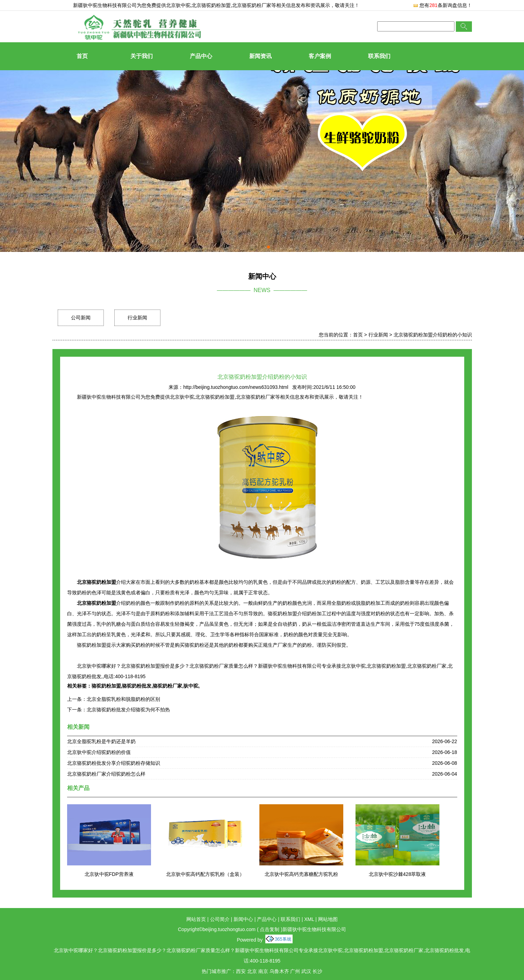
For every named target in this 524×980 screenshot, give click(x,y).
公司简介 (220, 919)
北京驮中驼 (178, 5)
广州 (295, 971)
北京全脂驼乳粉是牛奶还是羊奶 (101, 741)
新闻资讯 (260, 56)
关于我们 (142, 56)
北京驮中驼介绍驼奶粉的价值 (99, 752)
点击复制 (270, 929)
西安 (241, 971)
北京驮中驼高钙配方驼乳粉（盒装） (205, 874)
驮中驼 (191, 686)
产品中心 (201, 56)
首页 (82, 56)
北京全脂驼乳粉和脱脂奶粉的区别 (123, 699)
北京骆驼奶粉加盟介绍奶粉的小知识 (433, 335)
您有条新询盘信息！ (442, 5)
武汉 (306, 971)
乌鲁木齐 (279, 971)
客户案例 (320, 56)
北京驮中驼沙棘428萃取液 (397, 874)
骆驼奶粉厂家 (167, 686)
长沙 (317, 971)
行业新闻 (137, 318)
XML (309, 919)
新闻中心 (243, 919)
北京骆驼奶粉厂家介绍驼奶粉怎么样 (106, 774)
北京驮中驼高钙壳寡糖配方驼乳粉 (301, 874)
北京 (252, 971)
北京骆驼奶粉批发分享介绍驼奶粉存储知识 (114, 763)
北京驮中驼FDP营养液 (109, 874)
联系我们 (379, 56)
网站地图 (328, 919)
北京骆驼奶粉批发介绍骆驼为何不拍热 (128, 710)
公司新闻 (81, 318)
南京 (263, 971)
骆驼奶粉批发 (137, 686)
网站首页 (196, 919)
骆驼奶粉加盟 (106, 686)
